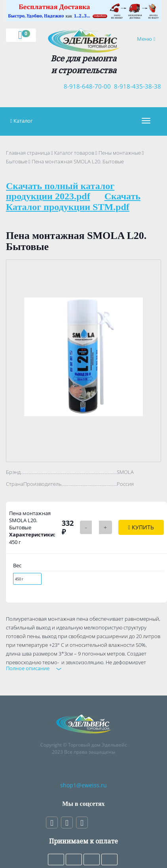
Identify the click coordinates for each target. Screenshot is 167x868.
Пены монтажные (120, 153)
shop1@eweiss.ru (83, 785)
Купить (141, 527)
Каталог (23, 121)
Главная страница (28, 153)
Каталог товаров (74, 153)
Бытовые (17, 161)
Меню (149, 39)
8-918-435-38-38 (136, 86)
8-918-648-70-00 (86, 86)
